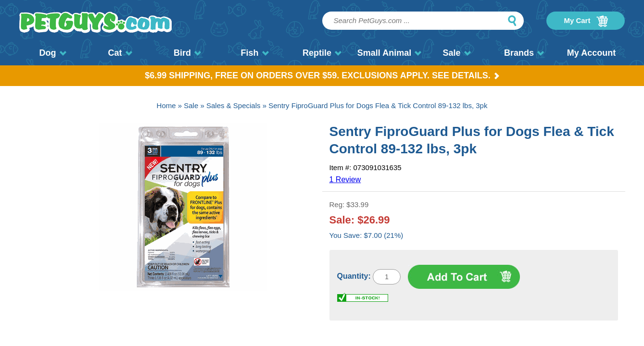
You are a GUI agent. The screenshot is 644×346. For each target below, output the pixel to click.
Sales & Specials (234, 105)
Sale (456, 53)
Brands (524, 53)
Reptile (322, 53)
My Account (591, 53)
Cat (120, 53)
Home (166, 105)
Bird (187, 53)
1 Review (345, 179)
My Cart (586, 21)
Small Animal (389, 53)
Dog (53, 53)
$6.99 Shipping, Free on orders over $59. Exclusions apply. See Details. (322, 75)
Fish (254, 53)
